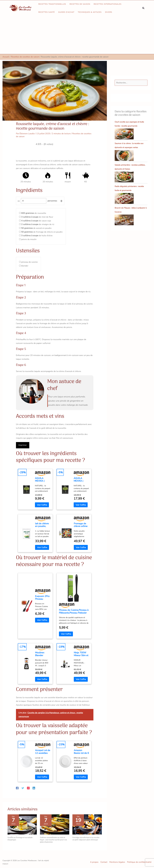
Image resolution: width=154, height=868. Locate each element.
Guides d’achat (66, 12)
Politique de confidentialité (139, 862)
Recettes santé (47, 12)
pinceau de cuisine (29, 262)
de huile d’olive (37, 236)
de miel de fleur (37, 217)
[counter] (34, 201)
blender (25, 266)
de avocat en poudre (36, 228)
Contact (104, 862)
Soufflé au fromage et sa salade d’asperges (20, 839)
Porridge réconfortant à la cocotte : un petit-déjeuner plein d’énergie (86, 839)
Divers (109, 12)
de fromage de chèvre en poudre (42, 232)
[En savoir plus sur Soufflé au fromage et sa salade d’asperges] (22, 824)
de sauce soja (36, 221)
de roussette (34, 213)
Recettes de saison (80, 4)
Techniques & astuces (90, 12)
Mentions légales (117, 862)
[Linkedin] (34, 788)
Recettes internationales (108, 4)
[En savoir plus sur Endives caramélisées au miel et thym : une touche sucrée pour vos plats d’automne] (55, 824)
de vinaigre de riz (38, 224)
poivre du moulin (29, 239)
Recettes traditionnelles (52, 4)
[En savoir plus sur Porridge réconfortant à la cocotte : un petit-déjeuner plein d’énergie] (87, 824)
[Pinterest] (28, 788)
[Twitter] (23, 788)
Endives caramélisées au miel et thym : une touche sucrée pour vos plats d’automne (53, 840)
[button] (143, 8)
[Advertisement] (77, 35)
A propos (94, 862)
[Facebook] (17, 788)
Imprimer (23, 445)
